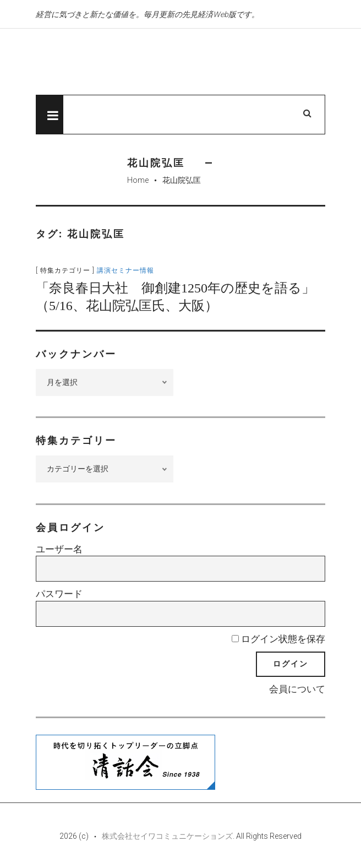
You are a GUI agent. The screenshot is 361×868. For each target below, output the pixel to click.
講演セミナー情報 (125, 270)
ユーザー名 (59, 549)
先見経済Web (149, 62)
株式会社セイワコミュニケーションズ (167, 836)
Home (138, 180)
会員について (297, 689)
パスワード (59, 594)
